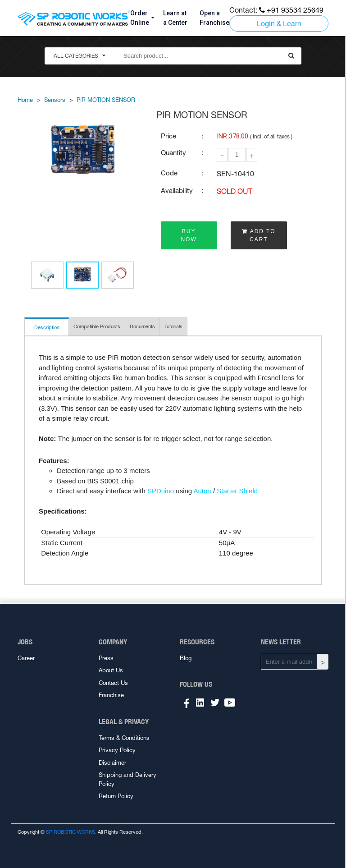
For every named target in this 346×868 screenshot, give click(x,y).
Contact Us (113, 683)
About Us (111, 670)
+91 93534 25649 (291, 10)
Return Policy (116, 796)
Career (26, 658)
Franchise (111, 695)
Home (25, 100)
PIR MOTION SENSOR (106, 100)
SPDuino (161, 491)
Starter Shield (237, 491)
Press (106, 658)
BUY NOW (189, 235)
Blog (186, 658)
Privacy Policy (117, 750)
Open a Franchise (214, 18)
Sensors (55, 100)
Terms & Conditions (124, 738)
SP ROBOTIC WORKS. (71, 832)
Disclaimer (112, 763)
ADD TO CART (259, 235)
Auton (203, 491)
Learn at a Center (175, 18)
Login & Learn (279, 23)
